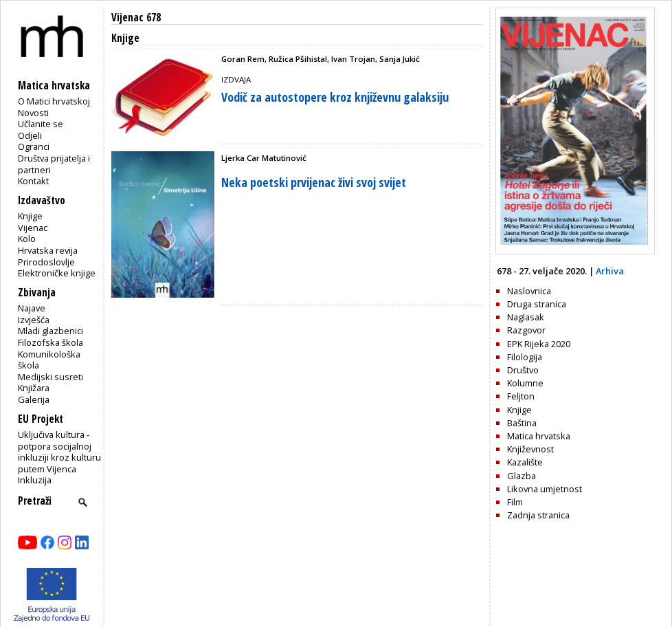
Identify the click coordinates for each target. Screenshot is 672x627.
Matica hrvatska (539, 436)
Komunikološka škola (49, 360)
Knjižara (34, 388)
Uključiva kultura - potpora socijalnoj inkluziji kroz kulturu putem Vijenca (59, 452)
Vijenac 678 (136, 18)
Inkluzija (35, 480)
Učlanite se (41, 124)
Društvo (523, 370)
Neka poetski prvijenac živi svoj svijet (314, 182)
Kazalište (525, 462)
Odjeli (30, 135)
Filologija (525, 357)
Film (515, 502)
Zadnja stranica (538, 515)
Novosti (33, 113)
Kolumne (525, 383)
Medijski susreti (51, 377)
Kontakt (33, 181)
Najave (32, 308)
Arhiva (610, 271)
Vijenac (33, 228)
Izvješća (34, 320)
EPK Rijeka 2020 (539, 344)
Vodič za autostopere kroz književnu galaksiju (335, 97)
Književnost (530, 449)
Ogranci (34, 146)
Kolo (27, 239)
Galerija (34, 399)
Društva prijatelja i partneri (54, 164)
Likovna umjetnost (545, 489)
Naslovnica (529, 291)
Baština (522, 423)
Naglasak (526, 317)
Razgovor (526, 330)
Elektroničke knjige (57, 273)
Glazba (522, 476)
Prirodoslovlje (46, 262)
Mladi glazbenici (51, 331)
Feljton (521, 396)
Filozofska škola (51, 342)
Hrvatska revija (48, 250)
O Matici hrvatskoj (54, 101)
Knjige (30, 216)
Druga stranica (537, 304)
